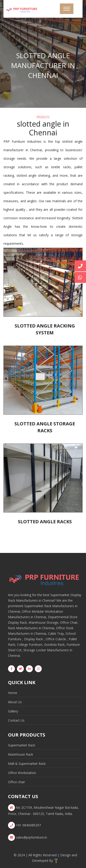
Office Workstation (22, 773)
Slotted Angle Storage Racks (45, 427)
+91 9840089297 (28, 825)
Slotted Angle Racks (45, 522)
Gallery (13, 711)
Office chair (17, 782)
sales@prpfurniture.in (31, 837)
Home (13, 693)
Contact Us (16, 720)
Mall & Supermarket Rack (27, 764)
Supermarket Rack (22, 745)
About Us (15, 702)
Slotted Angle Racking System (45, 329)
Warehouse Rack (21, 754)
